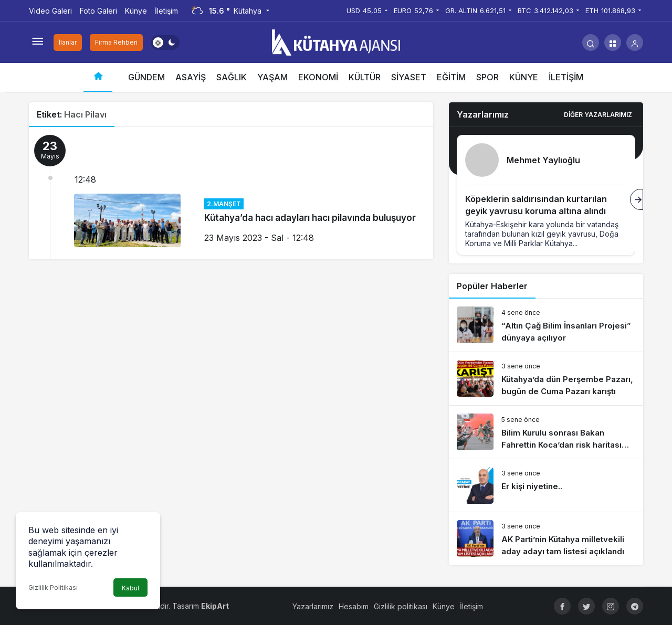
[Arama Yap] (591, 43)
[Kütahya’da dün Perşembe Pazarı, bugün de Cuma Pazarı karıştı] (546, 379)
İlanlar (68, 42)
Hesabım (354, 606)
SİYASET (409, 77)
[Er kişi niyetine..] (546, 485)
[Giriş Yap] (635, 43)
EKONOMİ (318, 77)
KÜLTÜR (365, 77)
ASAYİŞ (191, 77)
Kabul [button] (130, 588)
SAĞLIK (232, 77)
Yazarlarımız (313, 606)
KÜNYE (524, 77)
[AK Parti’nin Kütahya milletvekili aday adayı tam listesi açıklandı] (546, 539)
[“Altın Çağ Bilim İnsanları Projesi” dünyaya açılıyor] (546, 325)
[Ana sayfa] (98, 77)
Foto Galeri (98, 11)
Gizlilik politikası (401, 606)
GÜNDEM (146, 77)
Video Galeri (50, 11)
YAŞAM (272, 77)
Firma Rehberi (116, 42)
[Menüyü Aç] (37, 43)
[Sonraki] (637, 199)
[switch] (165, 43)
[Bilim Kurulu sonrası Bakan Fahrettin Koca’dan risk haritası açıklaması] (546, 432)
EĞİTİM (451, 77)
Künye (136, 11)
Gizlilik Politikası (53, 587)
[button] (613, 43)
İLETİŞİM (566, 77)
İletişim (166, 11)
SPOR (487, 77)
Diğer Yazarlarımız (598, 115)
